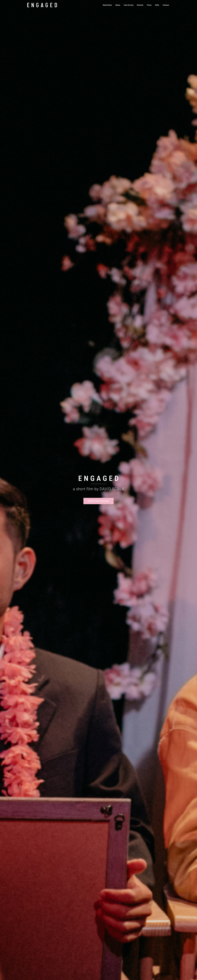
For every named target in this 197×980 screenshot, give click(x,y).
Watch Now (107, 5)
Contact (166, 5)
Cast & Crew (129, 5)
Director (140, 5)
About (118, 5)
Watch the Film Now (98, 501)
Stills (157, 5)
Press (149, 5)
